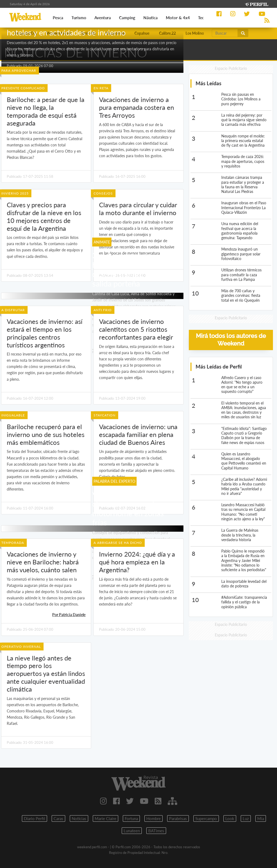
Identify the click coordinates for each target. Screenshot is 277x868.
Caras (58, 818)
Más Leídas (208, 83)
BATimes (156, 831)
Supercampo (206, 818)
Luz (246, 818)
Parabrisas (178, 818)
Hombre (154, 818)
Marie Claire (105, 818)
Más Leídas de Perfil (219, 366)
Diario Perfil (34, 818)
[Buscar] (225, 33)
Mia (261, 818)
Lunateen (132, 831)
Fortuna (131, 818)
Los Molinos (196, 33)
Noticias (79, 818)
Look (230, 818)
